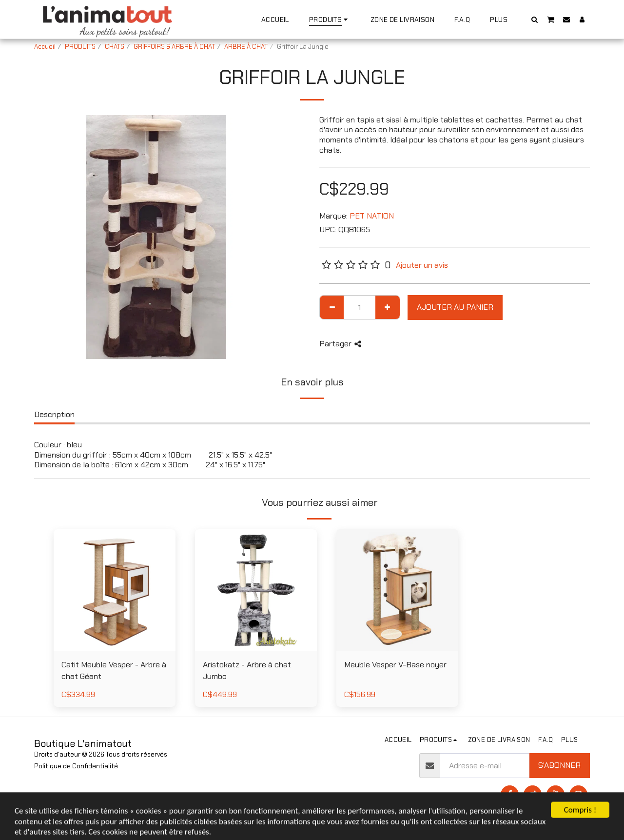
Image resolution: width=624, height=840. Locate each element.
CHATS (115, 47)
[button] (535, 19)
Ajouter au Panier (455, 307)
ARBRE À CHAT (246, 47)
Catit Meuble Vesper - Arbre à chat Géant (114, 671)
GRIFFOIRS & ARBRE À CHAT (174, 47)
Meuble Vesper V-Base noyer (395, 665)
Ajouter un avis (422, 265)
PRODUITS (80, 47)
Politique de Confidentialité (76, 766)
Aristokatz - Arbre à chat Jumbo (247, 671)
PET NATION (372, 216)
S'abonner (559, 765)
